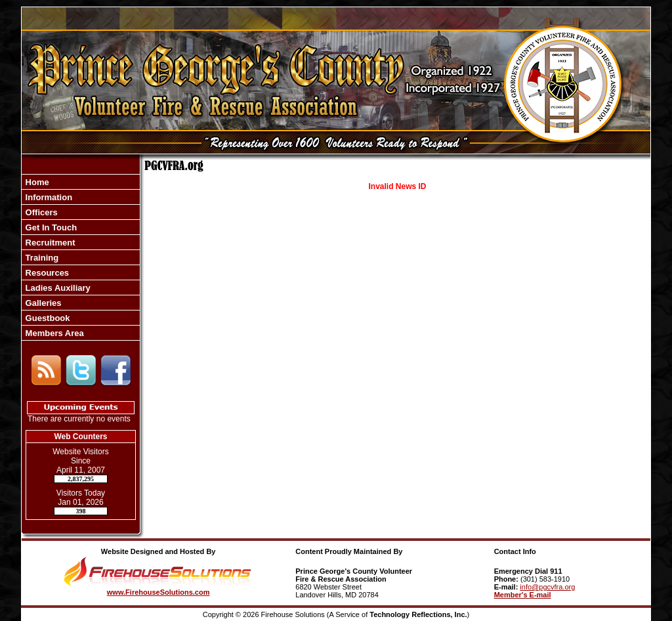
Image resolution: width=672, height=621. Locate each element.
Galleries (42, 303)
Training (41, 258)
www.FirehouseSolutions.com (158, 592)
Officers (40, 212)
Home (36, 182)
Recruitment (49, 243)
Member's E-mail (523, 595)
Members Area (53, 333)
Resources (46, 273)
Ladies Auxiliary (57, 288)
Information (48, 197)
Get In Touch (50, 227)
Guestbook (47, 318)
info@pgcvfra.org (547, 587)
